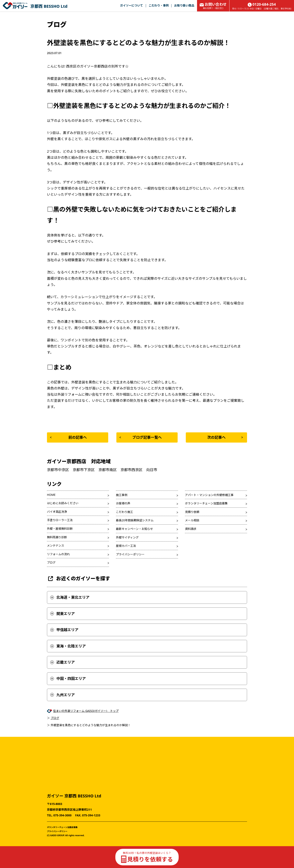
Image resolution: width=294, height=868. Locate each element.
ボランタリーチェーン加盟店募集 (206, 503)
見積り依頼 (192, 512)
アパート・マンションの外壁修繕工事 (209, 495)
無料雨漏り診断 (57, 537)
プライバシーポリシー (130, 554)
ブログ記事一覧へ (141, 437)
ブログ (51, 562)
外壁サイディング (127, 537)
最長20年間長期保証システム (135, 520)
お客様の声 (123, 503)
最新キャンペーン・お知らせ (134, 529)
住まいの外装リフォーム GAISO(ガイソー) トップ (86, 711)
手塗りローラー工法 (60, 520)
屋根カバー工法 (126, 546)
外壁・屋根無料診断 (60, 529)
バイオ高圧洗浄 (57, 512)
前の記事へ (68, 437)
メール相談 (192, 520)
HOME (51, 495)
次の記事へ (225, 437)
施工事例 (122, 495)
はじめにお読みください (63, 503)
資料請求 (191, 529)
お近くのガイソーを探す (79, 579)
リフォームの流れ (58, 554)
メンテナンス (56, 546)
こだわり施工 (125, 512)
